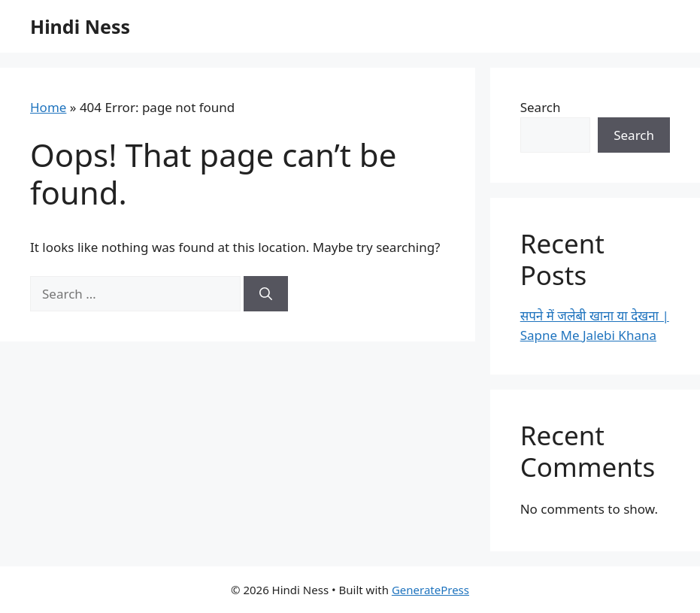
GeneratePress (430, 590)
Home (48, 107)
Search (541, 107)
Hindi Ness (80, 26)
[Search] (266, 294)
